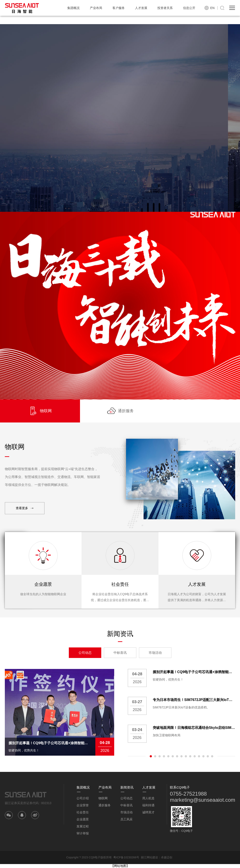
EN (212, 8)
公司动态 (85, 653)
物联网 (103, 798)
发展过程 (83, 826)
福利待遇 (148, 805)
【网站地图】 (120, 866)
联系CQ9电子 (180, 787)
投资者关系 (165, 8)
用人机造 (148, 798)
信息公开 (189, 8)
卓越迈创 (167, 857)
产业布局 (96, 8)
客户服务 (119, 8)
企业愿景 (83, 819)
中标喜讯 (120, 653)
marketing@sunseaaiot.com (203, 800)
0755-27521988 (188, 794)
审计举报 (83, 833)
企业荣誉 (83, 805)
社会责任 (83, 812)
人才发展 (141, 8)
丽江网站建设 (149, 857)
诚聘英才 (148, 812)
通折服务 (105, 805)
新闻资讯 (127, 787)
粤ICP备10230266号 (126, 857)
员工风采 (126, 819)
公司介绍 (83, 798)
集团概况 (73, 8)
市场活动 (155, 653)
